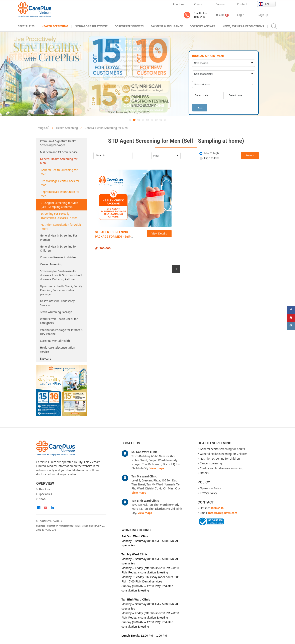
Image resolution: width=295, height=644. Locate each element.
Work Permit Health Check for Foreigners (59, 321)
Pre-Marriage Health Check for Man (60, 183)
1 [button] (130, 120)
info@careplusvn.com (223, 513)
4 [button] (143, 120)
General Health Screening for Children (58, 249)
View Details (159, 234)
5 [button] (147, 120)
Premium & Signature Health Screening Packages (58, 143)
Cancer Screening (51, 264)
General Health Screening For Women (59, 238)
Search (250, 155)
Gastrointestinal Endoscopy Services (57, 303)
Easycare (46, 359)
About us (178, 4)
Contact (242, 4)
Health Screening (55, 26)
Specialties (26, 26)
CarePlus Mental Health (55, 341)
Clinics (198, 4)
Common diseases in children (59, 257)
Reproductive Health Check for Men (60, 194)
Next (200, 108)
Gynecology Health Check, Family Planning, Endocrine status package (61, 290)
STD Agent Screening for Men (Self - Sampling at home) (60, 205)
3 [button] (139, 120)
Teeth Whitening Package (56, 312)
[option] (147, 74)
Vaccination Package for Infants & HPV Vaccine (61, 332)
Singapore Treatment (91, 26)
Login (241, 15)
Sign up (263, 15)
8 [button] (161, 120)
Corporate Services (129, 26)
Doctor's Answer (203, 26)
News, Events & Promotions (243, 26)
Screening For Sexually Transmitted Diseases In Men (59, 216)
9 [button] (165, 120)
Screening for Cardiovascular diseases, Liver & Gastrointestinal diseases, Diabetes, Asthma (61, 275)
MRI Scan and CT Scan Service (59, 152)
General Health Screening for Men (59, 161)
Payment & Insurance (167, 26)
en (264, 4)
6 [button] (152, 120)
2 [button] (134, 120)
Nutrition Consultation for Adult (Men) (61, 227)
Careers (221, 4)
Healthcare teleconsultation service (58, 350)
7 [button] (156, 120)
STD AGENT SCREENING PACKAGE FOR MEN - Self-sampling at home (113, 237)
